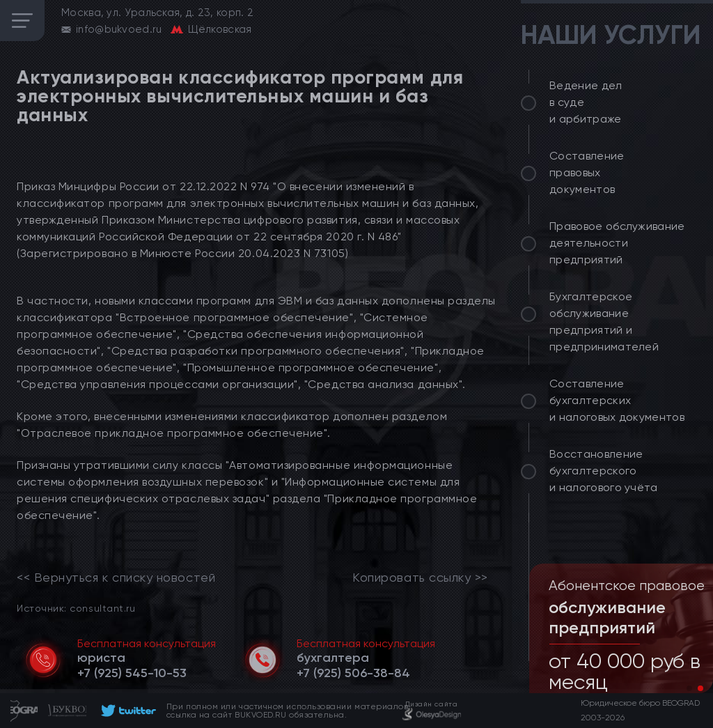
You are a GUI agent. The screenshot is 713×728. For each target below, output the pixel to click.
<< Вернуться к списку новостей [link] (116, 578)
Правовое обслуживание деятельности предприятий (617, 243)
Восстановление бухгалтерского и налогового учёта (604, 471)
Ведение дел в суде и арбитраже (586, 102)
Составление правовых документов (587, 172)
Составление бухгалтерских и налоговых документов (617, 400)
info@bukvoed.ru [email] (119, 29)
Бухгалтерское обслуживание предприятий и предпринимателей (604, 322)
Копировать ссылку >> (420, 578)
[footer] (126, 711)
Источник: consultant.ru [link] (76, 608)
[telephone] (132, 673)
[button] (689, 688)
